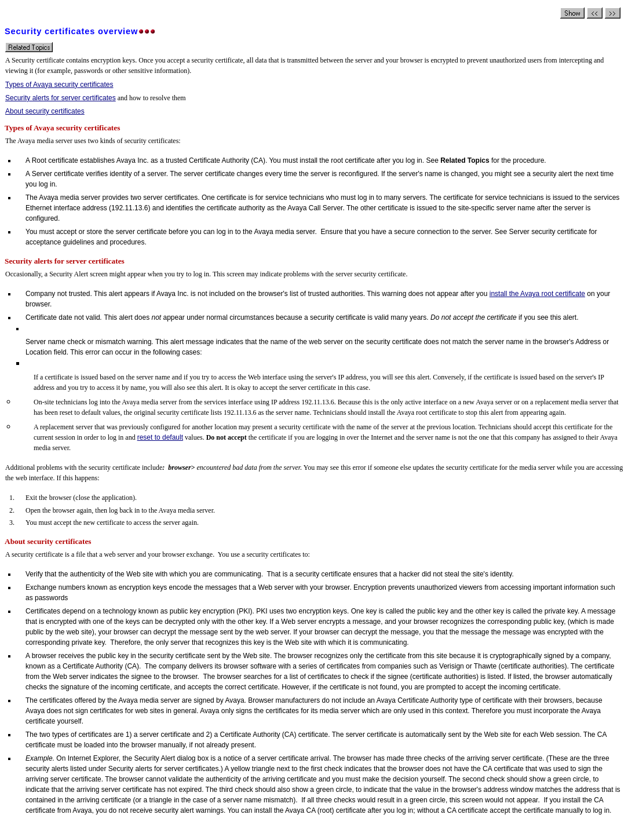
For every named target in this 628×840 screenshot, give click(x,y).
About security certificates (45, 111)
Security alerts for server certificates (61, 98)
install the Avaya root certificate (537, 294)
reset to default (160, 437)
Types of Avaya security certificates (59, 85)
